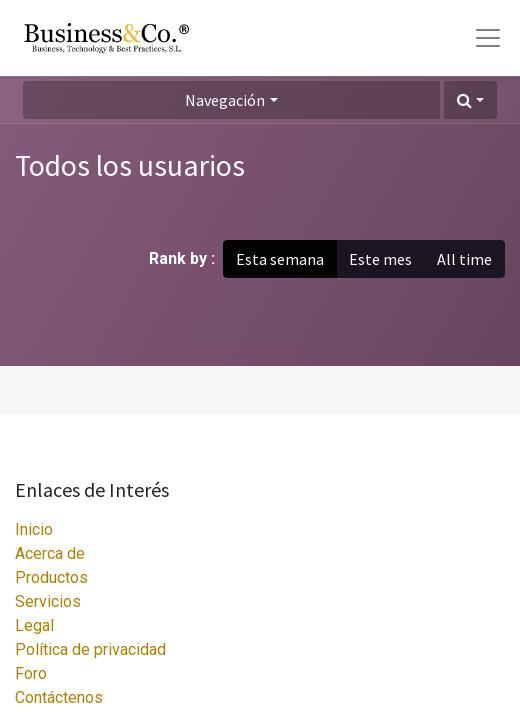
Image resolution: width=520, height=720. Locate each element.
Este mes (380, 259)
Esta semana (280, 259)
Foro (31, 673)
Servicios (48, 601)
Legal (34, 625)
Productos (51, 577)
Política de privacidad (90, 649)
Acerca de (50, 553)
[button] (470, 100)
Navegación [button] (225, 100)
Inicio (34, 529)
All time (464, 259)
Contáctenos (59, 697)
